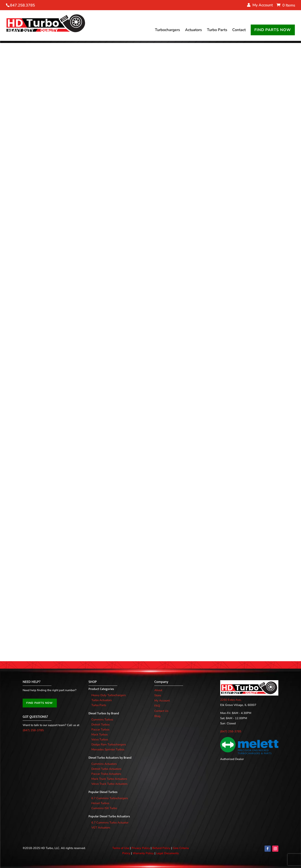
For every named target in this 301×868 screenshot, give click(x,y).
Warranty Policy (143, 853)
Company (161, 682)
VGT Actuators (101, 828)
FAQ (157, 706)
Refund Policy (161, 848)
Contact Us (161, 711)
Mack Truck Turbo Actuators (109, 779)
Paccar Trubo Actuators (106, 774)
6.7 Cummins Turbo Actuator (110, 823)
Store (158, 695)
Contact (239, 31)
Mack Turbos (100, 734)
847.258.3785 (22, 5)
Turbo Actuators (102, 700)
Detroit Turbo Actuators (106, 769)
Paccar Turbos (100, 730)
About (158, 690)
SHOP (93, 682)
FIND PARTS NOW (273, 30)
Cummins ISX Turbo (104, 808)
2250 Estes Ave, (231, 700)
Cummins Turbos (102, 720)
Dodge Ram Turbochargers (109, 744)
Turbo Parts (217, 31)
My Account (162, 701)
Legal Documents (167, 853)
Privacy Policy (141, 848)
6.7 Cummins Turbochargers (110, 798)
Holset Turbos (100, 803)
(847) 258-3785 (33, 730)
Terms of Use (121, 848)
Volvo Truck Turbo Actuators (109, 784)
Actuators (193, 31)
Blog (157, 716)
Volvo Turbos (100, 739)
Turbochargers (167, 31)
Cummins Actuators (104, 764)
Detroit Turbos (100, 725)
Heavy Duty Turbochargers (109, 695)
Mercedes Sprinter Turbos (108, 749)
